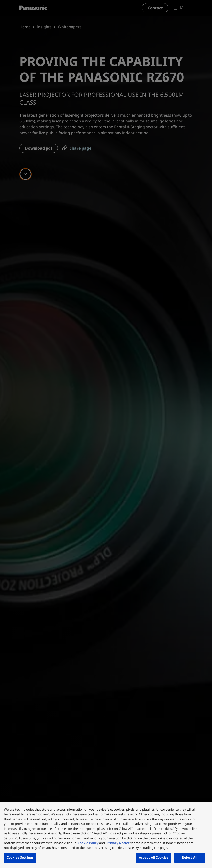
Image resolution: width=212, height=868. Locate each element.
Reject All (190, 857)
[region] (106, 835)
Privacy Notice (118, 843)
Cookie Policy (88, 843)
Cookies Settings (20, 857)
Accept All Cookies (154, 857)
